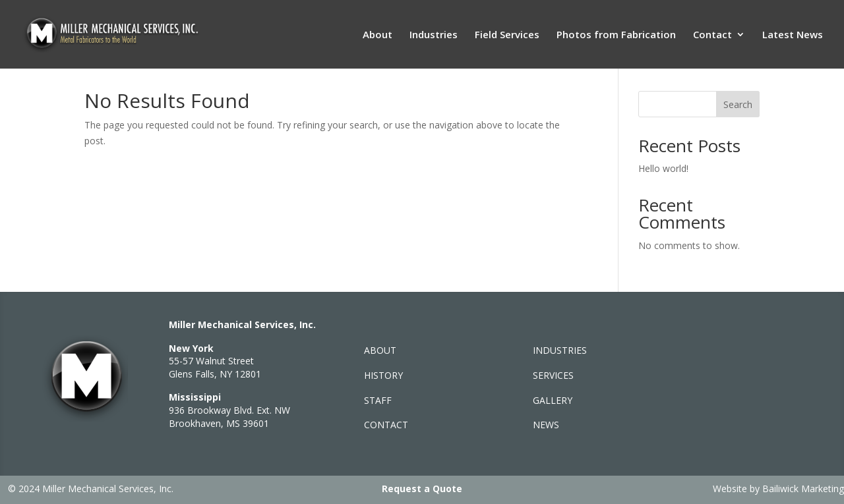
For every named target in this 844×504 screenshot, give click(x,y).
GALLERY (553, 400)
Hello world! (663, 168)
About (377, 35)
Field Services (507, 35)
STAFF (378, 400)
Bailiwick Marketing (803, 489)
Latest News (793, 35)
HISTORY (383, 375)
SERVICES (553, 375)
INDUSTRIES (560, 350)
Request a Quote (422, 489)
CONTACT (386, 425)
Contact (712, 35)
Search (738, 104)
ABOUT (380, 350)
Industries (434, 35)
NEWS (546, 425)
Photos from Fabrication (616, 35)
